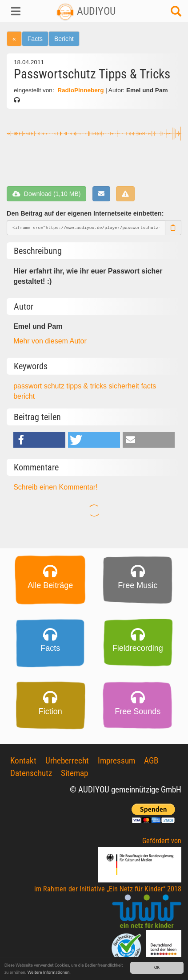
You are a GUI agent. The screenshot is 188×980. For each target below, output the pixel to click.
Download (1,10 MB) (46, 194)
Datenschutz (31, 773)
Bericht (64, 39)
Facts (35, 39)
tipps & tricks (87, 386)
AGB (151, 761)
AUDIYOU (86, 11)
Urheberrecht (67, 761)
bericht (24, 396)
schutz (55, 386)
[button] (16, 11)
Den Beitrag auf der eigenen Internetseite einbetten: (85, 213)
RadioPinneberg (80, 90)
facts (148, 386)
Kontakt (23, 761)
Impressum (116, 761)
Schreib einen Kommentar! (55, 487)
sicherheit (125, 386)
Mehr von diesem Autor (50, 341)
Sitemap (74, 773)
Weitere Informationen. (49, 972)
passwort (28, 386)
